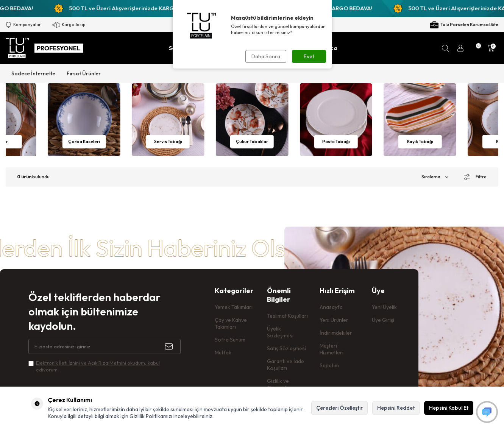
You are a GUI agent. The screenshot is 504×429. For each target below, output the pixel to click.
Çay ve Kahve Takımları (231, 323)
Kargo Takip (69, 25)
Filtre (475, 177)
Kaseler (84, 141)
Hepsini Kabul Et (449, 408)
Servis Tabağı (252, 141)
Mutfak (223, 353)
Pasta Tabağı (420, 141)
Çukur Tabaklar (336, 141)
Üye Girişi (383, 320)
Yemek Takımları (234, 307)
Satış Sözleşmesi (286, 348)
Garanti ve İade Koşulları (286, 365)
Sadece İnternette (33, 73)
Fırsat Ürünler (84, 73)
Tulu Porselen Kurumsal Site (464, 25)
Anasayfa (331, 307)
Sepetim (329, 365)
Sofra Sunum (230, 340)
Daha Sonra (266, 56)
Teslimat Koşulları (287, 316)
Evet (309, 56)
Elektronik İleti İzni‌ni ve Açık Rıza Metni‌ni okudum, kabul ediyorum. (98, 366)
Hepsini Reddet (396, 408)
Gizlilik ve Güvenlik (278, 384)
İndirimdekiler (336, 333)
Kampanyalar (23, 25)
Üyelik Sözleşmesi (280, 332)
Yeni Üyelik (384, 307)
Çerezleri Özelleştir (339, 408)
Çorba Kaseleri (168, 141)
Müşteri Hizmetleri (332, 349)
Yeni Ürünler (334, 320)
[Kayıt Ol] (173, 346)
